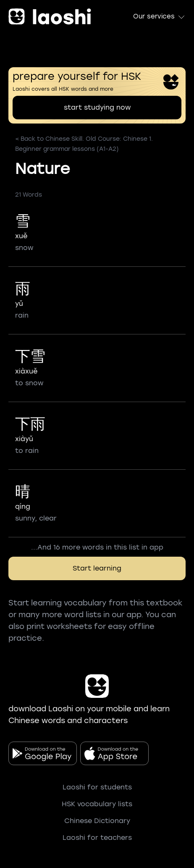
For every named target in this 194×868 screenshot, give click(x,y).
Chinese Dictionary (97, 821)
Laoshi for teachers (97, 838)
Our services (159, 17)
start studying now (97, 107)
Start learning (97, 568)
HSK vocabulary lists (97, 804)
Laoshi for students (97, 787)
